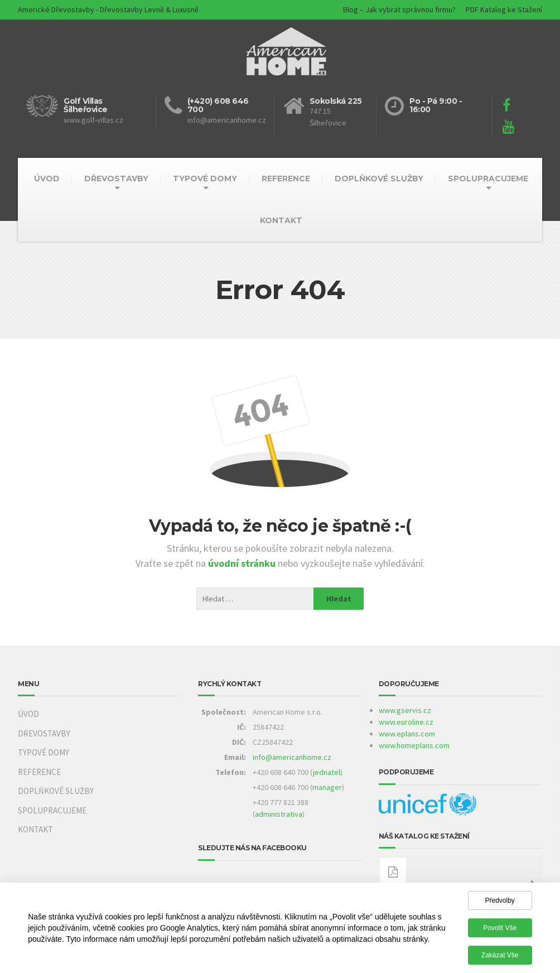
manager (327, 787)
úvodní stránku (243, 563)
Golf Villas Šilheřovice (86, 105)
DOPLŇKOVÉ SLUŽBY (379, 179)
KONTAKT (281, 220)
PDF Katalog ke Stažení (504, 9)
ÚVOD (47, 179)
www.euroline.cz (406, 722)
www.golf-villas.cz (93, 120)
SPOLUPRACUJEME (488, 179)
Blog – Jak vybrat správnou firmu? (399, 9)
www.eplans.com (407, 734)
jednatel (327, 772)
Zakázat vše (500, 958)
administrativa (279, 814)
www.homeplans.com (414, 745)
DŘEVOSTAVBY (116, 179)
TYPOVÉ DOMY (205, 179)
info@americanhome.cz (292, 757)
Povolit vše (500, 931)
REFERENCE (286, 179)
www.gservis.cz (405, 710)
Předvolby (499, 903)
